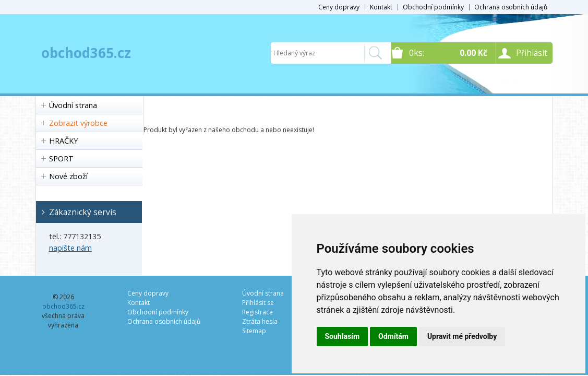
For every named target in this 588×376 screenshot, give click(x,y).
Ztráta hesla (260, 321)
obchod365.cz (86, 53)
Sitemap (254, 331)
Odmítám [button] (393, 336)
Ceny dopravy (339, 7)
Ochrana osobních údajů (511, 7)
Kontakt (381, 7)
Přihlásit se (258, 303)
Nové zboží (68, 176)
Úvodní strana (73, 105)
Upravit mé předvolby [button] (462, 336)
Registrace (257, 312)
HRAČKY (63, 141)
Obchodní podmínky (433, 7)
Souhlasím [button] (343, 336)
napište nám (70, 248)
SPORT (61, 158)
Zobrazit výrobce (78, 123)
